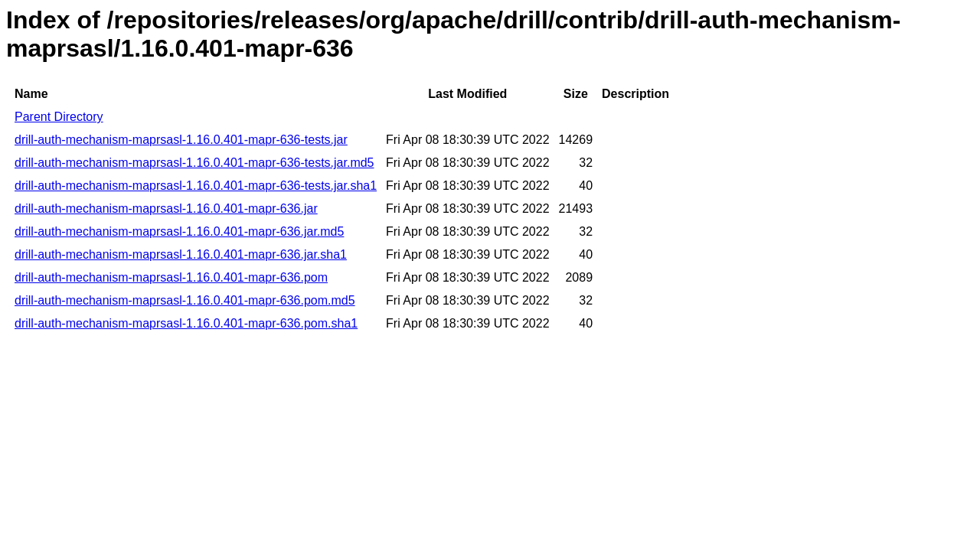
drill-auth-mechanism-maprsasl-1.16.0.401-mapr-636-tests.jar (181, 140)
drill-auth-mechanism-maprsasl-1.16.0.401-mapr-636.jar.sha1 (181, 254)
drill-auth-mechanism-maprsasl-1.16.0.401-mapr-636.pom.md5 (185, 300)
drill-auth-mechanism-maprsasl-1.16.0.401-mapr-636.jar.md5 (179, 231)
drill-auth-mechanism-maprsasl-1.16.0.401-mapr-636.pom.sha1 (186, 323)
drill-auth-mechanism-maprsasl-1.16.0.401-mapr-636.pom (171, 277)
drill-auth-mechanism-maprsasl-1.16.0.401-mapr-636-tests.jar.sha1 (196, 186)
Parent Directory (59, 117)
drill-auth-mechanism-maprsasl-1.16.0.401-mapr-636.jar (166, 209)
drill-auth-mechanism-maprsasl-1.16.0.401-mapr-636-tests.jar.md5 (194, 163)
